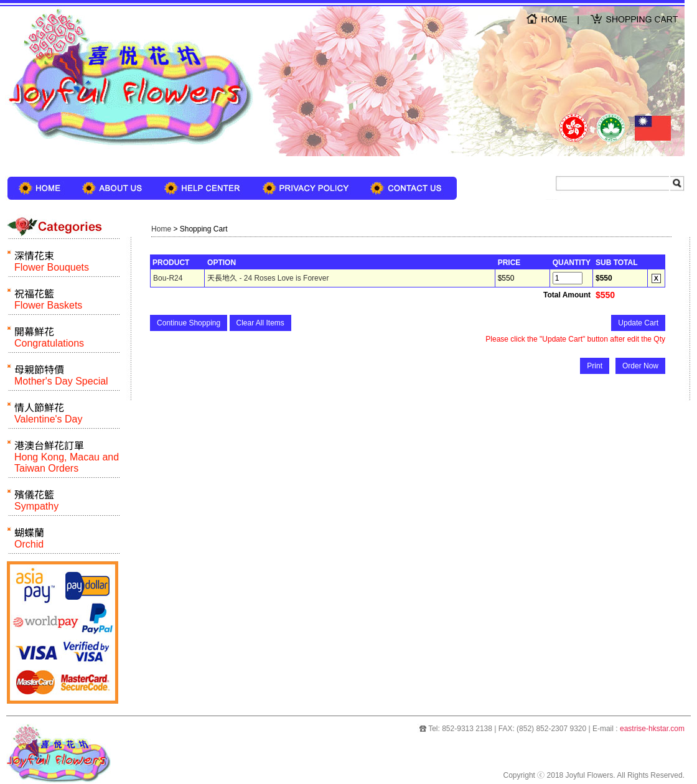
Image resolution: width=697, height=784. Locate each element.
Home (161, 229)
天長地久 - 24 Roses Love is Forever (268, 278)
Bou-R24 (168, 278)
